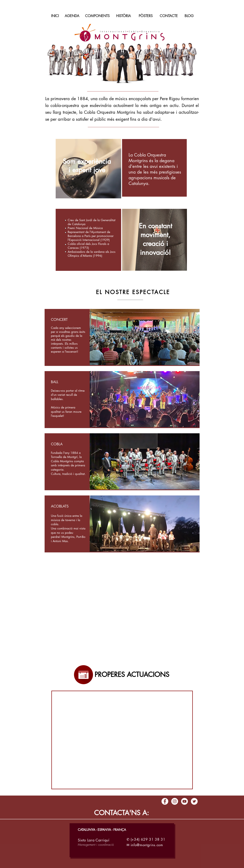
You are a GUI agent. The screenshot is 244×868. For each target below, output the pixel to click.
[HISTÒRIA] (124, 16)
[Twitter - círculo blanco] (194, 801)
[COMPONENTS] (97, 16)
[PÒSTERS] (146, 16)
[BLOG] (189, 16)
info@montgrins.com (147, 845)
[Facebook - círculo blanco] (165, 801)
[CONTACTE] (169, 16)
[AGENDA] (72, 16)
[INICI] (55, 16)
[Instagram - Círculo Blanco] (175, 801)
